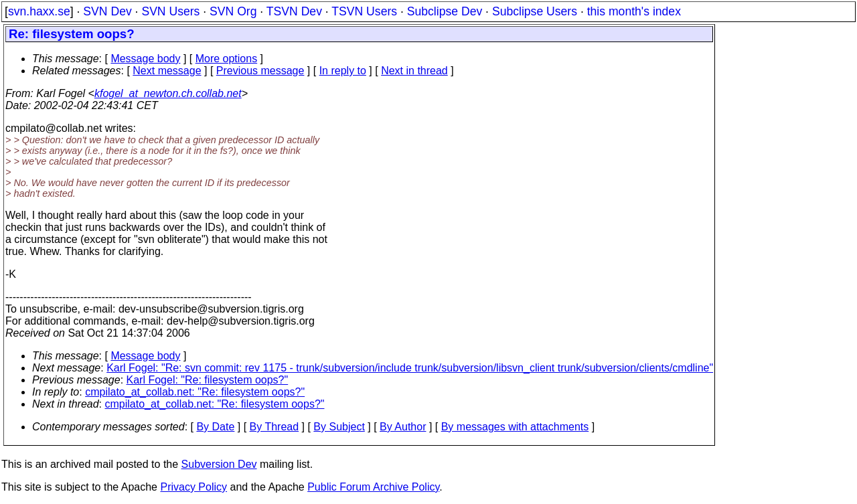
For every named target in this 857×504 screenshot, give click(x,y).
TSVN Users (364, 11)
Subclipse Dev (445, 11)
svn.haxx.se (39, 11)
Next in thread (414, 71)
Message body (145, 59)
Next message (167, 71)
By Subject (339, 427)
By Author (403, 427)
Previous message (260, 71)
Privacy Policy (193, 487)
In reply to (343, 71)
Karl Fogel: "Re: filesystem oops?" (208, 380)
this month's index (634, 11)
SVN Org (233, 11)
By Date (215, 427)
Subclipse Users (535, 11)
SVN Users (170, 11)
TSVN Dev (294, 11)
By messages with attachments (515, 427)
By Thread (275, 427)
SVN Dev (107, 11)
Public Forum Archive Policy (373, 487)
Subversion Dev (219, 464)
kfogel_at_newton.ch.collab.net (168, 93)
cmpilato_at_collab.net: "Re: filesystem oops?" (195, 392)
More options (227, 59)
